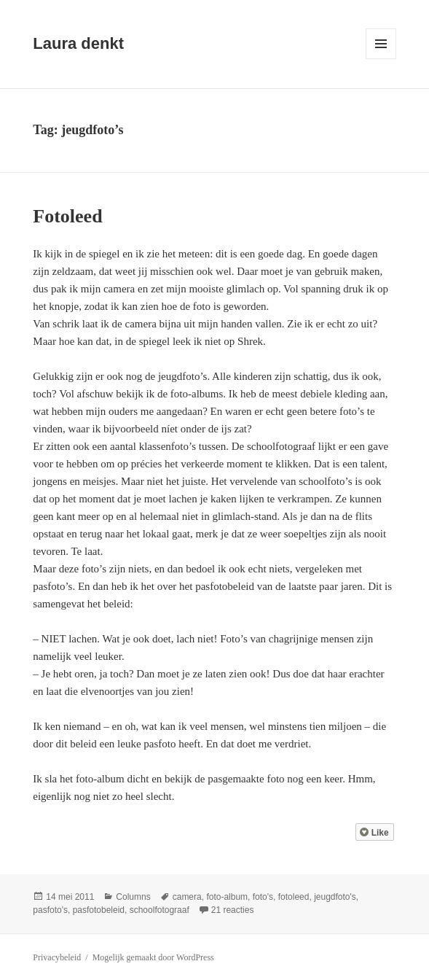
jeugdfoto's (335, 897)
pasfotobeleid (99, 910)
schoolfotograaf (160, 910)
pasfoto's (50, 910)
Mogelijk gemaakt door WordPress (153, 957)
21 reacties (233, 910)
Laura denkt (78, 43)
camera (187, 897)
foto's (263, 897)
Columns (133, 897)
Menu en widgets (381, 59)
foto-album (227, 897)
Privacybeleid (57, 957)
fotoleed (294, 897)
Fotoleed (67, 216)
